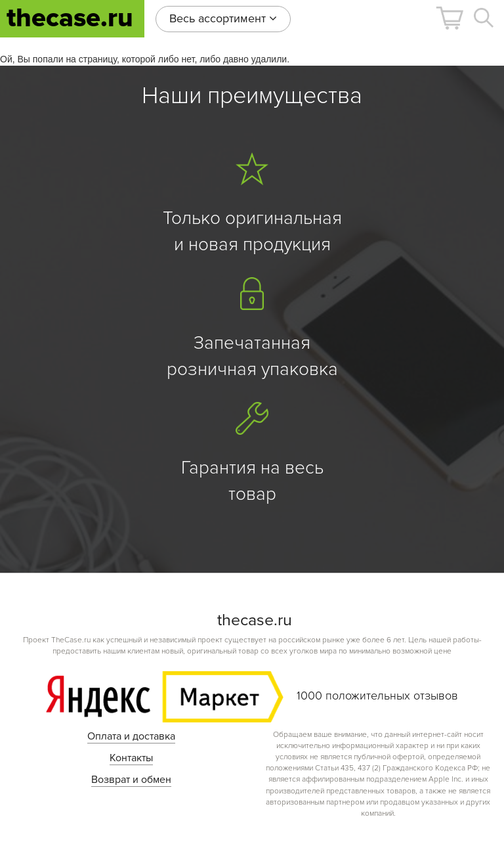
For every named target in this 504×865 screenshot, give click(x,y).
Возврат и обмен (131, 780)
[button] (450, 18)
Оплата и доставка (131, 736)
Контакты (131, 758)
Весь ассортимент (223, 18)
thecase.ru (70, 18)
